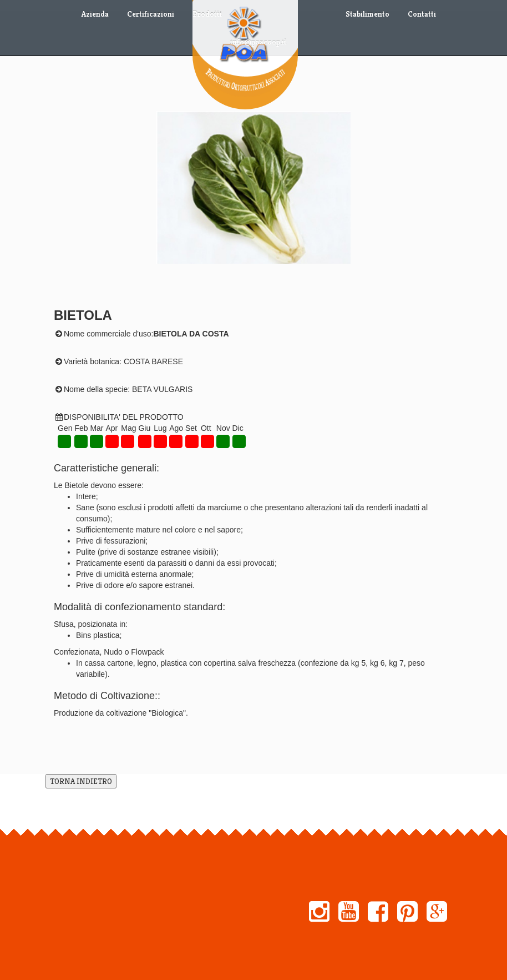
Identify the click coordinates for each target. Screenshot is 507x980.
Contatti (422, 14)
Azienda (95, 14)
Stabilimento (367, 14)
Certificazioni (151, 14)
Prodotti (207, 14)
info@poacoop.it (258, 42)
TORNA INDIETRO (81, 781)
